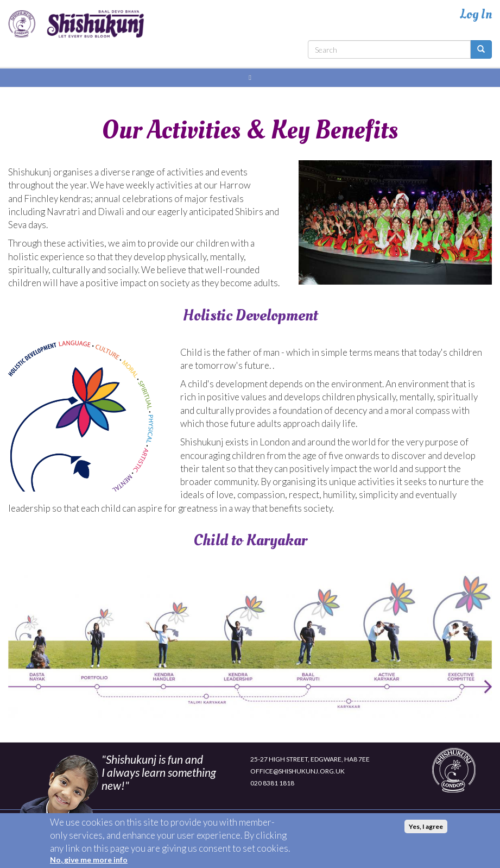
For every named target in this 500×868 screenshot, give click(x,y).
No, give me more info (89, 862)
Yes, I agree (426, 829)
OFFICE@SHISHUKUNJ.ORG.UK (298, 771)
